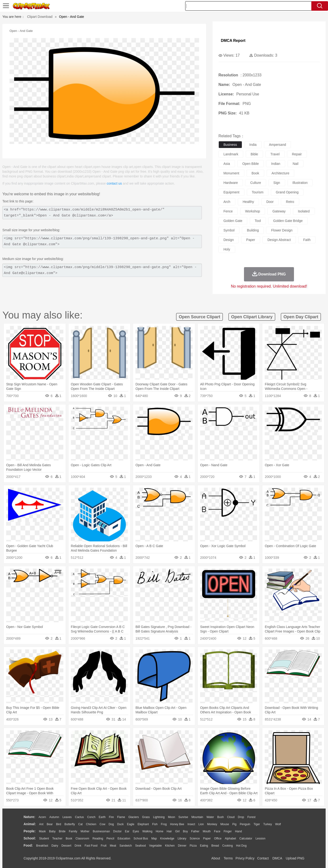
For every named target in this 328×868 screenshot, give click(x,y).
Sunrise (183, 817)
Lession (260, 839)
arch (227, 202)
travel (275, 154)
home (159, 831)
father (195, 831)
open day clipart (301, 317)
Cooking (228, 846)
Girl (177, 831)
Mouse (225, 824)
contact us (114, 183)
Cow (102, 824)
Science (195, 839)
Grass (146, 817)
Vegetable (155, 846)
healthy (248, 202)
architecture (281, 173)
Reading (98, 839)
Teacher (57, 839)
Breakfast (42, 846)
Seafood (141, 846)
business (230, 145)
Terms (228, 858)
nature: (29, 817)
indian (276, 164)
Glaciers (134, 817)
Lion (201, 824)
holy (227, 249)
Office (218, 839)
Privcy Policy (245, 858)
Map (154, 839)
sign (277, 183)
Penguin (245, 824)
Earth (102, 817)
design (229, 240)
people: (30, 831)
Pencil (110, 839)
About (216, 858)
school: (30, 838)
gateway (279, 211)
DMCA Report (233, 41)
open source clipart (199, 317)
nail (295, 164)
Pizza (193, 846)
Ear (127, 831)
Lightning (159, 817)
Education (124, 839)
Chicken (91, 824)
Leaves (67, 817)
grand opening (287, 192)
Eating (204, 846)
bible (254, 154)
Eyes (136, 831)
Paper (207, 839)
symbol (229, 230)
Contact (263, 858)
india (253, 145)
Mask (42, 831)
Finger (228, 831)
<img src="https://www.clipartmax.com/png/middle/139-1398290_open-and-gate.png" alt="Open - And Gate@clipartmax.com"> (102, 270)
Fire (111, 817)
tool (258, 221)
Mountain (197, 817)
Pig (234, 824)
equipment (231, 192)
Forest (251, 817)
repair (297, 154)
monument (231, 173)
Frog (164, 824)
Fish (155, 824)
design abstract (279, 240)
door (270, 202)
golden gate (233, 221)
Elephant (143, 824)
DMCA (277, 858)
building (253, 230)
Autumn (54, 817)
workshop (253, 211)
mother (85, 831)
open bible (251, 164)
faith (307, 240)
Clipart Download (40, 17)
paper (251, 240)
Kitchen (170, 846)
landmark (231, 154)
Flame (121, 817)
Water (210, 817)
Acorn (42, 817)
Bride (62, 831)
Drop (241, 817)
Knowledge (167, 839)
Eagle (131, 824)
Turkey (268, 824)
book (255, 173)
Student (44, 839)
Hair (169, 831)
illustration (300, 183)
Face (217, 831)
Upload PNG (295, 858)
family (73, 831)
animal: (30, 824)
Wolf (278, 824)
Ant (41, 824)
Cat (81, 824)
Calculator (246, 839)
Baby (52, 831)
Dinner (182, 846)
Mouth (207, 831)
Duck (120, 824)
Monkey (212, 824)
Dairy (55, 846)
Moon (172, 817)
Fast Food (91, 846)
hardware (231, 183)
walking (147, 831)
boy (186, 831)
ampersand (278, 145)
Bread (215, 846)
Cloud (231, 817)
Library (182, 839)
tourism (258, 192)
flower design (282, 230)
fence (228, 211)
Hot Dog (241, 846)
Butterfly (70, 824)
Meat (113, 846)
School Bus (141, 839)
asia (227, 164)
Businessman (101, 831)
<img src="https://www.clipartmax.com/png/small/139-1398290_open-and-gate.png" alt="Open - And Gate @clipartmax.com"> (102, 241)
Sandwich (126, 846)
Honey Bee (177, 824)
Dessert (66, 846)
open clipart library (252, 317)
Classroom (82, 839)
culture (256, 183)
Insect (191, 824)
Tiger (257, 824)
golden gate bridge (288, 221)
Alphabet (230, 839)
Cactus (79, 817)
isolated (304, 211)
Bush (221, 817)
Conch (91, 817)
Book (69, 839)
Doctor (117, 831)
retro (290, 202)
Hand (238, 831)
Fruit (104, 846)
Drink (78, 846)
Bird (58, 824)
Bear (50, 824)
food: (28, 845)
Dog (111, 824)
